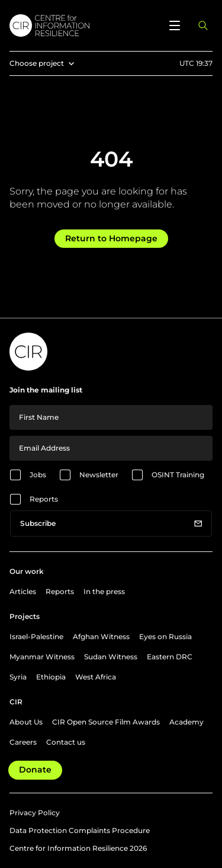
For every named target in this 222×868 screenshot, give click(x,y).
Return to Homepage (111, 238)
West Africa (96, 677)
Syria (18, 677)
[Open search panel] (203, 25)
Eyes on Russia (165, 636)
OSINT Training (178, 475)
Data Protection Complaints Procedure (80, 830)
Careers (23, 742)
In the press (104, 591)
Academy (186, 722)
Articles (23, 591)
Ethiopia (51, 677)
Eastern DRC (170, 657)
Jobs (38, 475)
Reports (44, 499)
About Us (26, 722)
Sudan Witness (111, 657)
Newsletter (99, 475)
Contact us (66, 742)
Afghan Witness (101, 636)
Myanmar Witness (42, 657)
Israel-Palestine (36, 636)
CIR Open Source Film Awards (106, 722)
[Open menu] (175, 25)
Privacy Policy (35, 813)
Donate (35, 770)
